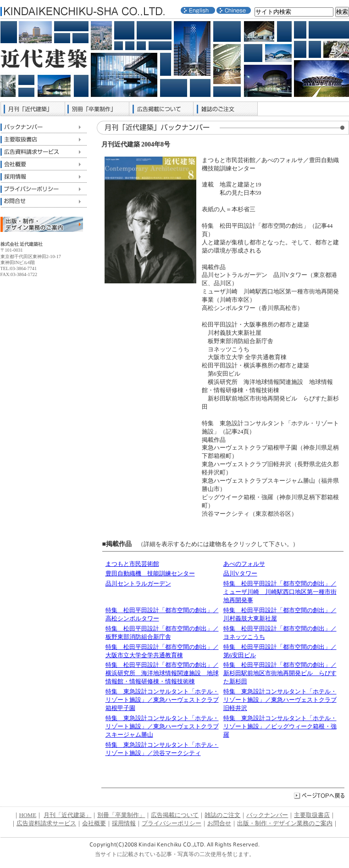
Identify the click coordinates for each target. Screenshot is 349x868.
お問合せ (44, 201)
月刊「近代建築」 (33, 109)
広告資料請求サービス (44, 152)
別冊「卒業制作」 (97, 109)
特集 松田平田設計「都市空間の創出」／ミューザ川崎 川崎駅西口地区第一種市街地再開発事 (280, 592)
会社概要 (44, 164)
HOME (28, 815)
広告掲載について (161, 109)
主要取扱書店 (44, 139)
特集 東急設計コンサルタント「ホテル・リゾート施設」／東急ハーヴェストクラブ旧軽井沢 (280, 700)
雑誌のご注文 (226, 109)
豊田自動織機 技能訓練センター (150, 574)
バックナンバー (44, 127)
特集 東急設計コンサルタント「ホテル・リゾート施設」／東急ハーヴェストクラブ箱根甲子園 (162, 700)
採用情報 (44, 177)
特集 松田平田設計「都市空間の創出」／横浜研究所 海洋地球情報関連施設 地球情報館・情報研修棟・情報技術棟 (162, 673)
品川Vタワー (240, 574)
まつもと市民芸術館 (132, 564)
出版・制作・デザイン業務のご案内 (285, 823)
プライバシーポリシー (44, 189)
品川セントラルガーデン (138, 584)
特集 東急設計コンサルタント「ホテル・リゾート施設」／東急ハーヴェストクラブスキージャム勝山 (162, 727)
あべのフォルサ (244, 564)
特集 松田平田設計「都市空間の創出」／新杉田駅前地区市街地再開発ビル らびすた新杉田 (280, 673)
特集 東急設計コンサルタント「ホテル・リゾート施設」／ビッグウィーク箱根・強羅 (280, 727)
